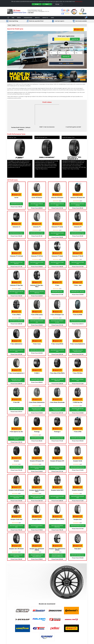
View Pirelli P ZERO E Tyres (37, 379)
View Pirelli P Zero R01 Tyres (16, 409)
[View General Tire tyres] (71, 619)
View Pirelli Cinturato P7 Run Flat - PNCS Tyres (37, 292)
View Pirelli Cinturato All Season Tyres (57, 204)
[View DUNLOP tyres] (23, 619)
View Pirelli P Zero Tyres (57, 292)
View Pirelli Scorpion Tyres (16, 467)
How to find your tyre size (67, 60)
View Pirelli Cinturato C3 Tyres (16, 233)
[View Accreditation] (74, 11)
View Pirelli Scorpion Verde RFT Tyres (78, 497)
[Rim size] (70, 53)
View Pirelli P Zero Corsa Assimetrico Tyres (78, 351)
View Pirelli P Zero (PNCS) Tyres (16, 321)
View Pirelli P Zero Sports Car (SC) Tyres (16, 438)
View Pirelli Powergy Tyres (37, 438)
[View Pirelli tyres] (71, 628)
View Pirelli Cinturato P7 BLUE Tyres (78, 263)
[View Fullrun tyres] (55, 619)
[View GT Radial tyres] (39, 628)
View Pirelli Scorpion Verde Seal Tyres (16, 526)
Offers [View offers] (52, 18)
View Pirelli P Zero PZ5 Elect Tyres (78, 380)
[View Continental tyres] (71, 611)
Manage (57, 4)
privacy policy (79, 1)
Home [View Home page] (9, 25)
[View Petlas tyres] (55, 628)
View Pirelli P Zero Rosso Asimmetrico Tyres (37, 409)
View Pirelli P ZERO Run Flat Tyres (78, 409)
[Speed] (79, 53)
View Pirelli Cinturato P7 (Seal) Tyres (57, 263)
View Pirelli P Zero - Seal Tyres (78, 292)
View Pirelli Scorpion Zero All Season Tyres (16, 556)
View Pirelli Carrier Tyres (16, 204)
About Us (37, 18)
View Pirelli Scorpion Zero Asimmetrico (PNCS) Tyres (57, 556)
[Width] (53, 53)
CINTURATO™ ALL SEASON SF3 (69, 161)
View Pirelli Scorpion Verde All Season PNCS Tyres (37, 497)
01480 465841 (31, 13)
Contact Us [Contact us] (45, 18)
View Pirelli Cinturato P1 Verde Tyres (57, 234)
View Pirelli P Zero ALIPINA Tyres (78, 321)
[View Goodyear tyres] (23, 628)
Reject (47, 4)
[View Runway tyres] (47, 637)
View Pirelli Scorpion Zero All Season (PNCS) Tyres (37, 556)
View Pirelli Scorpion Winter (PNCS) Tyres (57, 526)
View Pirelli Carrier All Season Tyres (37, 204)
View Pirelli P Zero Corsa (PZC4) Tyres (57, 351)
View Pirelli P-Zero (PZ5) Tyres (78, 438)
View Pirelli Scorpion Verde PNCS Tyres (57, 497)
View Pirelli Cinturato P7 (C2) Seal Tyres (16, 263)
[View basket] (86, 18)
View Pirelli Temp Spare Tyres (78, 555)
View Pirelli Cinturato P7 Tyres (78, 233)
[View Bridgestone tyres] (55, 611)
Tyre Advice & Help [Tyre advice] (28, 18)
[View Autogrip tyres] (23, 611)
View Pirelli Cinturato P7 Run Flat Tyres (16, 292)
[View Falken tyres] (39, 619)
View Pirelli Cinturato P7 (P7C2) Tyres (37, 263)
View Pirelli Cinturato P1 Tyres (37, 233)
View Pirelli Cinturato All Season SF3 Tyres (78, 204)
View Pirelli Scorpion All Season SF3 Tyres (57, 468)
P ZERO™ (12, 161)
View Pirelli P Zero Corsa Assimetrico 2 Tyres (16, 380)
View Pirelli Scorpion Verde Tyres (78, 467)
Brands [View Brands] (14, 25)
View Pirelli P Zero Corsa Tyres (37, 350)
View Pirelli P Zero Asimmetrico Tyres (16, 351)
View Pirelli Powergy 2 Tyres (57, 438)
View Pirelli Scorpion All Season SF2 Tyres (37, 468)
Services (19, 18)
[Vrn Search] (61, 39)
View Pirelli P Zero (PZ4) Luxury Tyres (37, 321)
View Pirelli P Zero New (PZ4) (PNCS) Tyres (57, 380)
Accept (37, 4)
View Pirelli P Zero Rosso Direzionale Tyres (57, 409)
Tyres (13, 18)
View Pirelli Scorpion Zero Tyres (78, 526)
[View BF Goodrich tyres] (39, 611)
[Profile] (62, 53)
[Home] (8, 18)
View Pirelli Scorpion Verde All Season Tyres (16, 497)
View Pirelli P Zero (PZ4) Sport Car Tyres (57, 321)
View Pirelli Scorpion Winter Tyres (37, 526)
